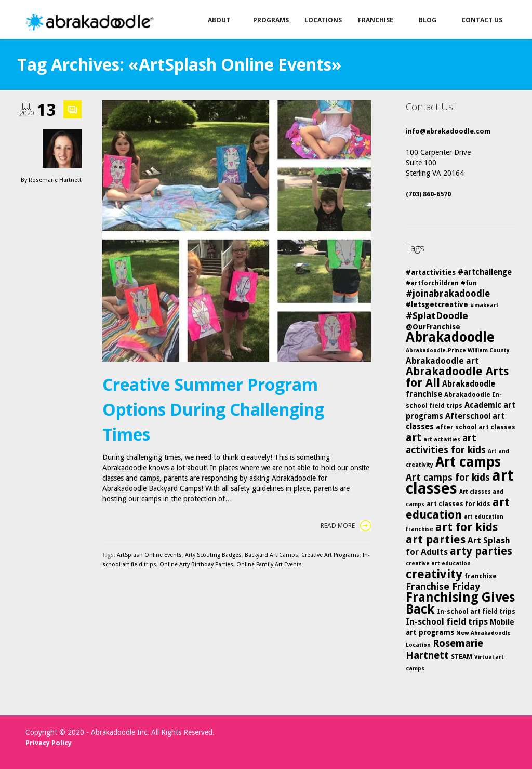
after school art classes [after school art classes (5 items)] (476, 427)
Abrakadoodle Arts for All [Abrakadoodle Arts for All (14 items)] (457, 377)
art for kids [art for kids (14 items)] (467, 527)
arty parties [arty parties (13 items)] (481, 551)
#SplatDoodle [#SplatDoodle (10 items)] (437, 316)
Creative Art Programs (330, 555)
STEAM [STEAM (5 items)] (462, 657)
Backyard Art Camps (271, 555)
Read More (346, 526)
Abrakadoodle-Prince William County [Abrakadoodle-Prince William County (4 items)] (458, 350)
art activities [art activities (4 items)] (442, 439)
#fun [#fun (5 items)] (469, 283)
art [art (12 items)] (414, 437)
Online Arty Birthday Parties (196, 565)
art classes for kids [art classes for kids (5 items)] (458, 504)
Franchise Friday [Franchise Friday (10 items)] (443, 586)
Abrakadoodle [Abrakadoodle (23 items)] (450, 337)
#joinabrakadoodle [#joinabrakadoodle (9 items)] (448, 294)
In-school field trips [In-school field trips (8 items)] (447, 622)
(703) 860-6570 (428, 194)
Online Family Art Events (269, 565)
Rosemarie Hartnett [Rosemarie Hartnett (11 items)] (444, 649)
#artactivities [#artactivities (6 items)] (431, 272)
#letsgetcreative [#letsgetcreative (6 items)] (437, 304)
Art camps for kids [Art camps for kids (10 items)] (448, 477)
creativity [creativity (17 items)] (434, 574)
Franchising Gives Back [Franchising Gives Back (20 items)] (460, 603)
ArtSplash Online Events (149, 555)
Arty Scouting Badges (213, 555)
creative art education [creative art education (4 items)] (438, 564)
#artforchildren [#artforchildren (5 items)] (432, 283)
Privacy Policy (49, 743)
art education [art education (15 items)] (458, 508)
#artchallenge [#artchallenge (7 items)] (485, 272)
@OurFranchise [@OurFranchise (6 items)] (433, 327)
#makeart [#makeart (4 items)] (484, 305)
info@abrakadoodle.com (448, 131)
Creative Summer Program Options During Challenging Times (213, 409)
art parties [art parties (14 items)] (436, 540)
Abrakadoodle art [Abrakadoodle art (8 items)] (442, 361)
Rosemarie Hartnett (55, 180)
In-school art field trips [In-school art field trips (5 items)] (476, 611)
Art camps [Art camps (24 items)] (468, 462)
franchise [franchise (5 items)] (481, 576)
